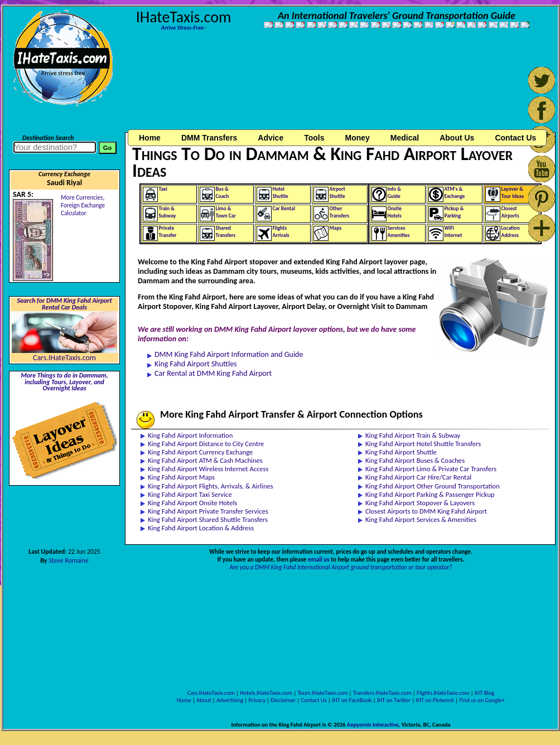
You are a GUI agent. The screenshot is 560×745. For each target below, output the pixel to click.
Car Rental (284, 209)
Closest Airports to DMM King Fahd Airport (426, 511)
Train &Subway (168, 212)
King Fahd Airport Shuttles (196, 364)
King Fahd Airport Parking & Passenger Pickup (430, 494)
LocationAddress (511, 232)
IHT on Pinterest (435, 700)
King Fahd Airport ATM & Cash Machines (205, 460)
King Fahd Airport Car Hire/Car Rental (418, 477)
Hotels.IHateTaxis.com (266, 693)
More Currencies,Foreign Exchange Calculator (83, 205)
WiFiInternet (453, 232)
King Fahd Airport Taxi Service (190, 494)
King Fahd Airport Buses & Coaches (415, 460)
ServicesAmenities (399, 232)
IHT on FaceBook (352, 700)
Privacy (257, 700)
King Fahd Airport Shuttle (401, 452)
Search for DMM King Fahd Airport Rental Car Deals (64, 304)
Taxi (163, 189)
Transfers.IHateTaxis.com (382, 693)
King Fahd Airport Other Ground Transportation (433, 486)
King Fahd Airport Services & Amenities (421, 519)
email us (319, 559)
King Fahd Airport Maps (181, 477)
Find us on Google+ (482, 700)
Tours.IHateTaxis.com (323, 693)
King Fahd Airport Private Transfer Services (208, 511)
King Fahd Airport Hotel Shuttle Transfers (423, 444)
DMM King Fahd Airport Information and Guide (229, 354)
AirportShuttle (337, 193)
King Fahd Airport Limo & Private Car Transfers (431, 469)
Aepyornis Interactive (373, 725)
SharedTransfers (226, 232)
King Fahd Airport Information (190, 435)
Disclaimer (283, 700)
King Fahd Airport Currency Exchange (200, 452)
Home (150, 138)
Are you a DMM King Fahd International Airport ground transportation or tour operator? (341, 567)
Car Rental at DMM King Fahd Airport (213, 373)
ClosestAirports (510, 212)
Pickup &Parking (454, 212)
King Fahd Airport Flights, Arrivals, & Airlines (211, 486)
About (204, 700)
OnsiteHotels (395, 212)
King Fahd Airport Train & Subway (413, 435)
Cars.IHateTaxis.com (64, 358)
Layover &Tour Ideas (513, 193)
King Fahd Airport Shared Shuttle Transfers (208, 519)
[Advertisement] (190, 85)
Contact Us (314, 700)
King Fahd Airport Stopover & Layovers (420, 503)
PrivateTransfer (168, 232)
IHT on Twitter (394, 700)
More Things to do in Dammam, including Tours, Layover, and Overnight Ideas (64, 382)
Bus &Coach (223, 193)
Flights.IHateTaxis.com (443, 693)
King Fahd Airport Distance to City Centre (206, 444)
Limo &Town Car (226, 212)
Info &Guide (394, 193)
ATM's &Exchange (455, 193)
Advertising (230, 700)
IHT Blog (484, 693)
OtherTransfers (340, 212)
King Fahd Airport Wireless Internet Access (208, 469)
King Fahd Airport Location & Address (201, 528)
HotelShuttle (281, 193)
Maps (336, 228)
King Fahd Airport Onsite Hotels (192, 503)
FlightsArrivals (281, 232)
